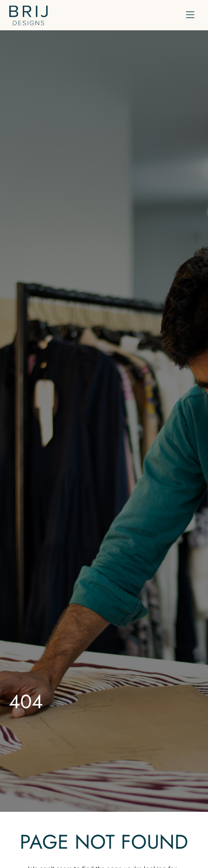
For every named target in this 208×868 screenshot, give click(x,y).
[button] (190, 15)
